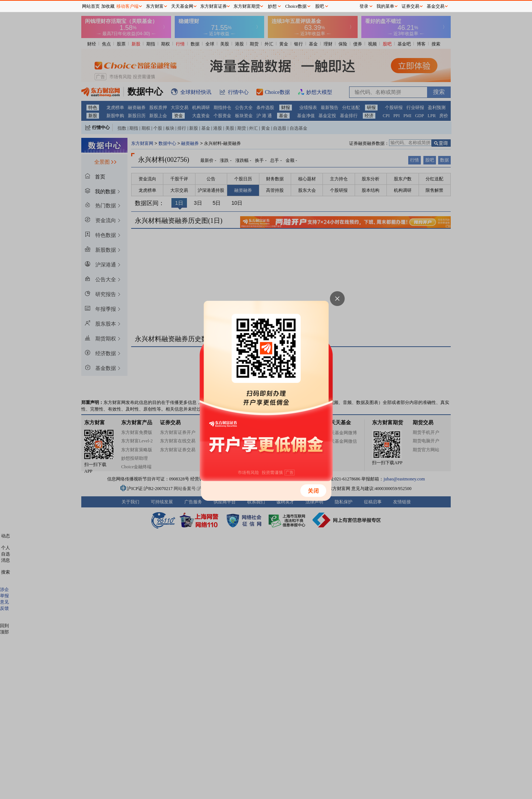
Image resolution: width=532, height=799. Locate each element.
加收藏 (108, 6)
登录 (364, 6)
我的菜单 (385, 6)
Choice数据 (296, 6)
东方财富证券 (214, 6)
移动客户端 (127, 6)
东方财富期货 (247, 6)
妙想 (272, 6)
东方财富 (155, 6)
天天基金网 (182, 6)
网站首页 (91, 6)
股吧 (320, 6)
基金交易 (436, 6)
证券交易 (410, 6)
